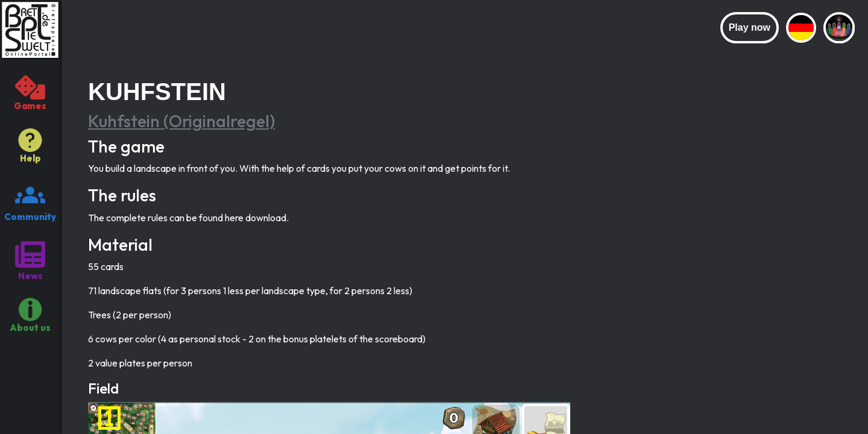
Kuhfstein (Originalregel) (181, 121)
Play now (750, 27)
